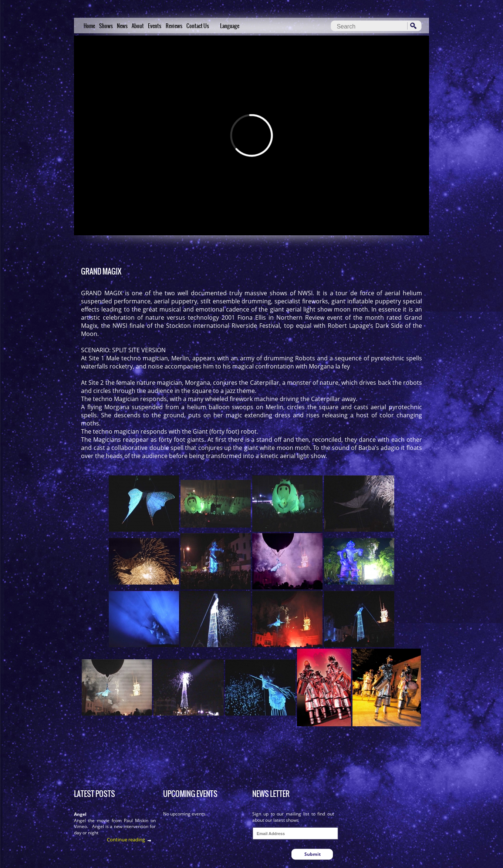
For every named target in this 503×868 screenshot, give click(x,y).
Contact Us (198, 26)
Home (89, 26)
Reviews (174, 26)
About (138, 26)
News (122, 26)
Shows (106, 26)
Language (230, 26)
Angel (80, 814)
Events (155, 26)
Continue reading (126, 840)
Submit (313, 854)
